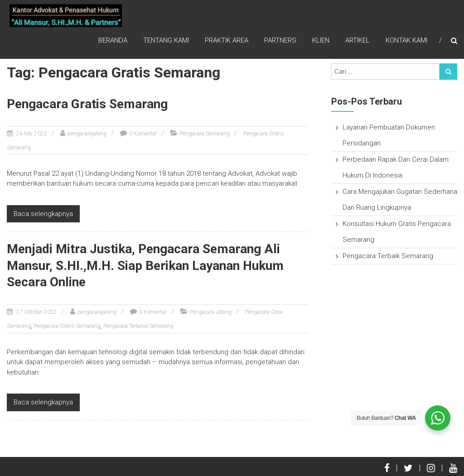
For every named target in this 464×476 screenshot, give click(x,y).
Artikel (358, 41)
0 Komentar (143, 134)
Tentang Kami (166, 41)
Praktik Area (227, 41)
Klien (321, 41)
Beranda (113, 41)
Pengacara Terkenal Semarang (138, 326)
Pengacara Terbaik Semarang (388, 256)
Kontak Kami (406, 41)
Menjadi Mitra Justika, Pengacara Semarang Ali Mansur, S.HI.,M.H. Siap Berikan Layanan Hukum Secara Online (145, 265)
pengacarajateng (87, 134)
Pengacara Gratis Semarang (87, 104)
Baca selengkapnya (43, 214)
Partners (280, 41)
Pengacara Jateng (211, 312)
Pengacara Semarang (205, 134)
